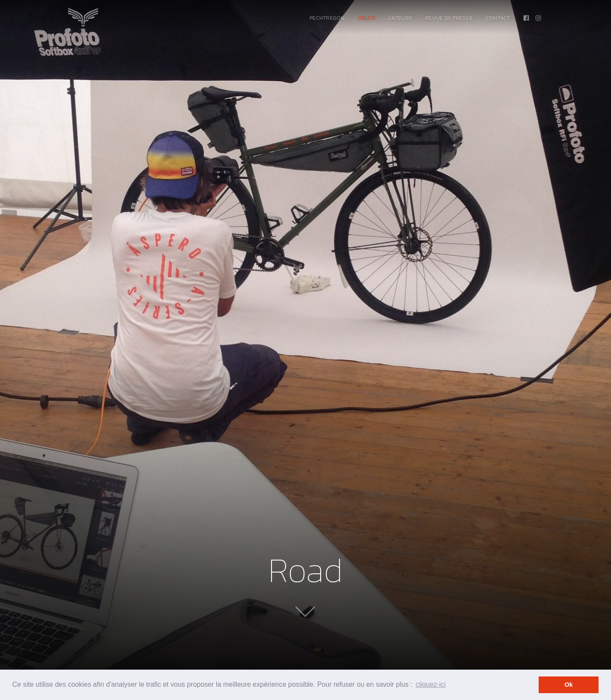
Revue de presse (449, 18)
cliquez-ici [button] (431, 684)
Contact (498, 18)
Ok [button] (569, 685)
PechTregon (327, 18)
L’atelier (400, 18)
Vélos (367, 18)
